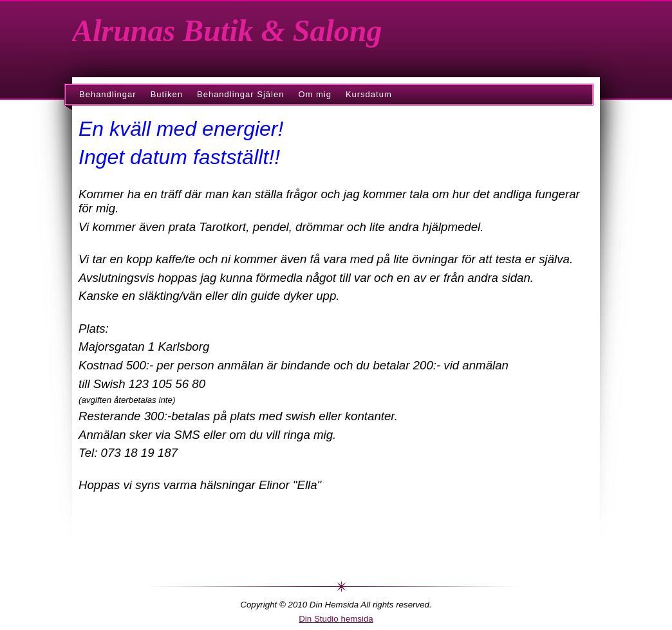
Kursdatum (369, 94)
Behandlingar (108, 94)
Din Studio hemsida (336, 619)
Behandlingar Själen (240, 94)
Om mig (315, 94)
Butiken (167, 94)
